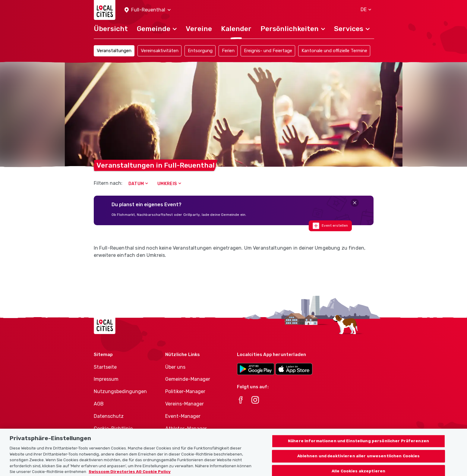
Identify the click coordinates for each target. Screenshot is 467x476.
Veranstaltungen (114, 51)
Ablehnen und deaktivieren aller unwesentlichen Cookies (359, 460)
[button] (148, 10)
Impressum (106, 379)
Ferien (228, 51)
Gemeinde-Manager (188, 379)
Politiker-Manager (185, 391)
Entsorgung (200, 51)
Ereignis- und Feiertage (268, 51)
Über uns (175, 367)
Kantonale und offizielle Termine (334, 51)
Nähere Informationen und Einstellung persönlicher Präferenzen (358, 445)
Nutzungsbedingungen (120, 391)
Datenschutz (109, 416)
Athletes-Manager (186, 429)
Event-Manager (183, 416)
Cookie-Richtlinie (113, 429)
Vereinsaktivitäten (160, 51)
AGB (99, 404)
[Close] (355, 203)
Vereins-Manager (185, 404)
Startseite (105, 367)
